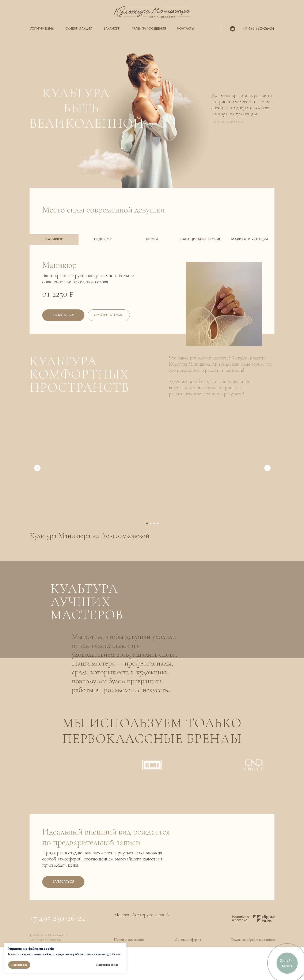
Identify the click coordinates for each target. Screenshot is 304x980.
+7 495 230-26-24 (259, 29)
